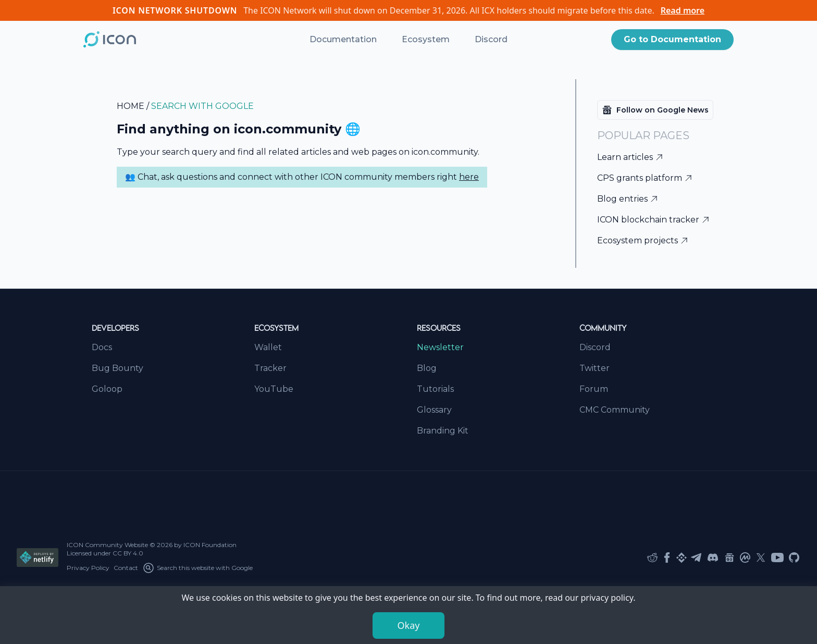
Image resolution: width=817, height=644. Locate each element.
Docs (102, 347)
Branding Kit (443, 431)
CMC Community (615, 410)
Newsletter (440, 347)
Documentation (343, 39)
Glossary (434, 410)
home (131, 106)
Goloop (107, 389)
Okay (409, 625)
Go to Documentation (672, 39)
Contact (126, 568)
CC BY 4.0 (128, 553)
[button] (672, 40)
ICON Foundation (210, 545)
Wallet (268, 347)
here (469, 177)
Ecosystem (426, 39)
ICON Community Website (107, 545)
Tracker (270, 368)
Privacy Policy (88, 568)
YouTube (274, 389)
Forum (594, 389)
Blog (427, 368)
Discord (491, 39)
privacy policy (607, 598)
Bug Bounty (117, 368)
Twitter (595, 368)
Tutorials (435, 389)
